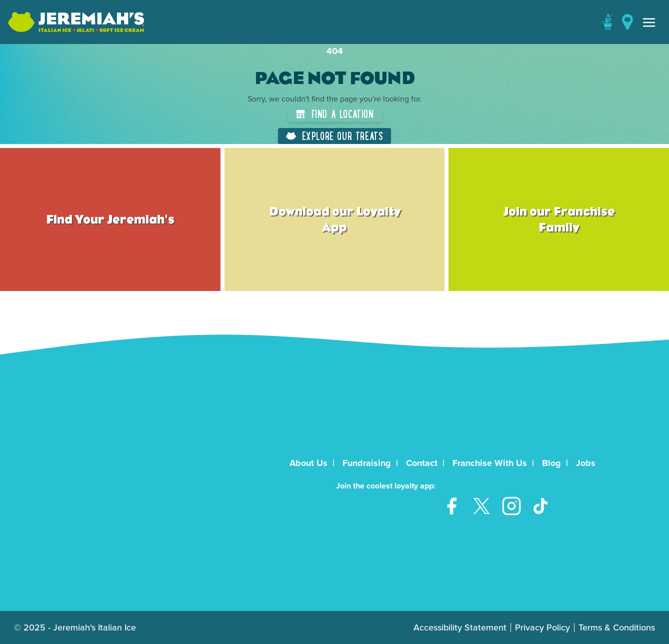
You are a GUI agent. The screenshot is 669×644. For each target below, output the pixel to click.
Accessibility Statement (460, 627)
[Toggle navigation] (649, 22)
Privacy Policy (542, 627)
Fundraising (367, 463)
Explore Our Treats (335, 136)
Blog (551, 463)
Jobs (586, 463)
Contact (422, 463)
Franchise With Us (490, 463)
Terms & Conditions (617, 627)
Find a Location (335, 114)
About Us (308, 463)
